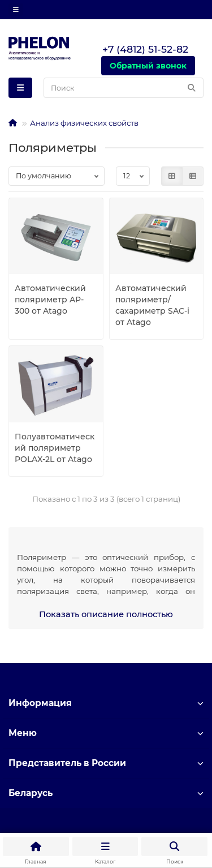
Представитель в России (106, 763)
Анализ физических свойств (84, 123)
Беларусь (106, 793)
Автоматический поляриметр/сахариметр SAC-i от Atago (152, 305)
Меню (106, 733)
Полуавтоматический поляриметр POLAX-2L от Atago (55, 448)
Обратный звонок (148, 66)
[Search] (124, 88)
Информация (106, 703)
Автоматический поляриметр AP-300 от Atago (50, 300)
